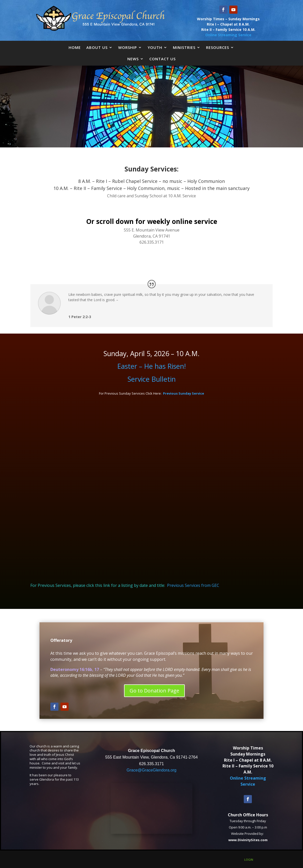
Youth (155, 47)
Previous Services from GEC (193, 585)
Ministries (184, 47)
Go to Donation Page (154, 691)
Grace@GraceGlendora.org (151, 770)
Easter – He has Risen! (151, 366)
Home (75, 47)
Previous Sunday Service (184, 393)
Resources (218, 47)
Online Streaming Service (228, 35)
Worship (128, 47)
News (133, 59)
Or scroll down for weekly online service (152, 221)
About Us (97, 47)
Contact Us (163, 59)
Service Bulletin (152, 379)
